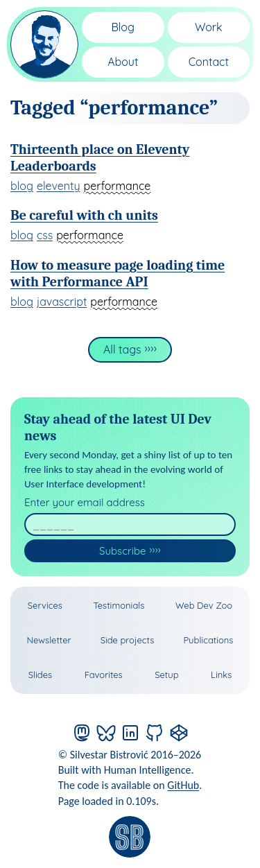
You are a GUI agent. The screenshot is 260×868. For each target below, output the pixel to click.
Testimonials (119, 605)
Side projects (128, 640)
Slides (40, 675)
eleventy (59, 186)
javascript (62, 302)
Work (209, 27)
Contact (209, 62)
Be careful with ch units (84, 215)
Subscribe (122, 551)
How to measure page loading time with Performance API (118, 274)
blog (22, 186)
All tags (122, 349)
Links (221, 675)
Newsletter (49, 640)
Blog (123, 27)
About (123, 62)
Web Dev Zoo (204, 605)
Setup (166, 675)
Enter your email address (85, 502)
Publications (208, 640)
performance (118, 186)
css (45, 235)
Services (45, 605)
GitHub (183, 785)
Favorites (104, 675)
